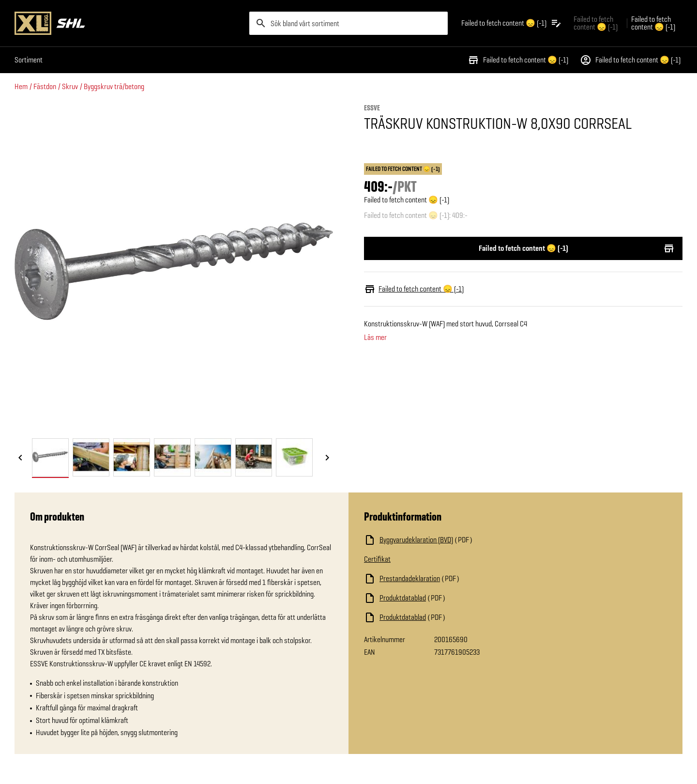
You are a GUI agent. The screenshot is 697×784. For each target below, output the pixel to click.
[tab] (50, 457)
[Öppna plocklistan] (512, 23)
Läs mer (375, 338)
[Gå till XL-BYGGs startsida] (128, 23)
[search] (348, 23)
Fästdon (45, 86)
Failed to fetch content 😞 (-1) (518, 60)
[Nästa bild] (327, 458)
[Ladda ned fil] (461, 540)
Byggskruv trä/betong (114, 86)
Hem (21, 86)
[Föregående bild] (20, 458)
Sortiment (29, 60)
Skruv (70, 86)
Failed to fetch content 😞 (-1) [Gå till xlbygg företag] (596, 23)
